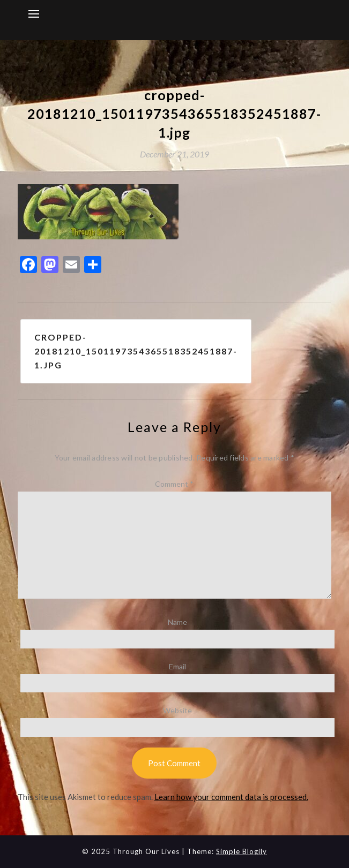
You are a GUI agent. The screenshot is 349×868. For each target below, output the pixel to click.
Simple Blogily (242, 851)
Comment (174, 484)
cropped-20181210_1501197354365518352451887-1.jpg (136, 351)
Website (177, 710)
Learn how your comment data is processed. (231, 797)
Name (177, 622)
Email (177, 666)
